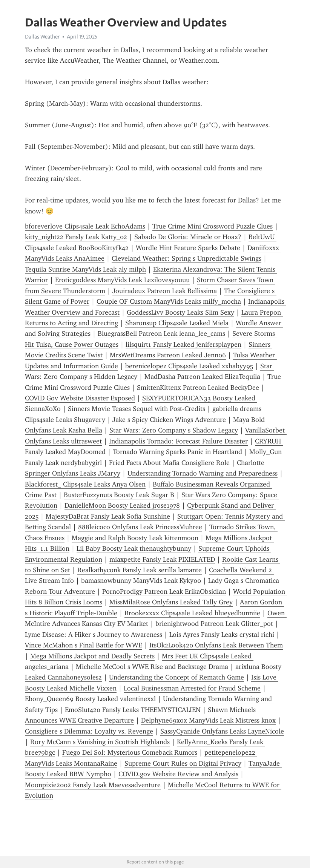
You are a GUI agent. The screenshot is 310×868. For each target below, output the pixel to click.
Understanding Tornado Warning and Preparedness (203, 473)
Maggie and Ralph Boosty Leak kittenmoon (135, 538)
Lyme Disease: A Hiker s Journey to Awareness (94, 635)
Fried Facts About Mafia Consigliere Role (169, 463)
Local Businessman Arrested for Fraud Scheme (192, 688)
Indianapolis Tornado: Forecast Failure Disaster (178, 441)
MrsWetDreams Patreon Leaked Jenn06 (168, 355)
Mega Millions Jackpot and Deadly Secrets (92, 656)
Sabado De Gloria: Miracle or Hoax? (188, 237)
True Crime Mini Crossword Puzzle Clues (213, 226)
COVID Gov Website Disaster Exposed (80, 398)
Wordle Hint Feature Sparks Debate (188, 248)
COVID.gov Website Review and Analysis (178, 774)
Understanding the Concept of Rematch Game (176, 677)
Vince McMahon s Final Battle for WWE (84, 645)
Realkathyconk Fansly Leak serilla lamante (140, 570)
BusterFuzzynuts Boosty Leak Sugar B (119, 495)
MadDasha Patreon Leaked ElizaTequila (202, 377)
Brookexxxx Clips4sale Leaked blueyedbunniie (192, 613)
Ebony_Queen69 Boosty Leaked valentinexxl (90, 699)
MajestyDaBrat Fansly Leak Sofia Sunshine (108, 516)
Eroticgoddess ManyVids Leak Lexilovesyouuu (122, 280)
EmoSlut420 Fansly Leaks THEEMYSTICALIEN (133, 710)
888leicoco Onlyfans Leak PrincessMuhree (140, 527)
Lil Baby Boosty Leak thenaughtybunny (134, 548)
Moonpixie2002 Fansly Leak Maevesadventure (93, 785)
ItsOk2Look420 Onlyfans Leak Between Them (216, 645)
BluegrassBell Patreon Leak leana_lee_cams (161, 334)
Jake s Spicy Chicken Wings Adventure (169, 420)
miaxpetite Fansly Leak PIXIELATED (162, 559)
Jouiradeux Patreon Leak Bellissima (165, 291)
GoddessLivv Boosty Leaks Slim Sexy (180, 312)
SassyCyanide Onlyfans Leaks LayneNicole (222, 731)
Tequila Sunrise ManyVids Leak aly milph (85, 269)
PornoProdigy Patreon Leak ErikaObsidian (164, 592)
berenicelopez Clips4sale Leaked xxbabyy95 (189, 366)
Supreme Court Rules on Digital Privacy (183, 763)
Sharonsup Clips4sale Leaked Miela (177, 323)
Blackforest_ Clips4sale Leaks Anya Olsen (85, 484)
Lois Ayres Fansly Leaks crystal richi (222, 635)
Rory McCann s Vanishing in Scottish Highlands (100, 742)
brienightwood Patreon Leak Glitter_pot (214, 624)
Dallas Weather (42, 37)
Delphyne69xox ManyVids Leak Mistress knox (208, 720)
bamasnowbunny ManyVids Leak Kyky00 (141, 581)
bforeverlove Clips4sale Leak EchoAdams (85, 226)
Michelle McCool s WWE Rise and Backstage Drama (152, 667)
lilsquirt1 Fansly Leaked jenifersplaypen (183, 344)
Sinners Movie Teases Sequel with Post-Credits (137, 409)
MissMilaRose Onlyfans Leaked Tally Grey (171, 602)
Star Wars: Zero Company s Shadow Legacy (174, 430)
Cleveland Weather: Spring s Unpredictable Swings (186, 258)
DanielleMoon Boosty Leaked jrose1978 (122, 505)
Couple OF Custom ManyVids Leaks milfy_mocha (169, 301)
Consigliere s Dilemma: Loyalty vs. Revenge (89, 731)
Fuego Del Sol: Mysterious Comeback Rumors (130, 752)
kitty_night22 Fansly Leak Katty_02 (76, 237)
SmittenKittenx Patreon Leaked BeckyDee (198, 388)
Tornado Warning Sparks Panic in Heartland (177, 452)
